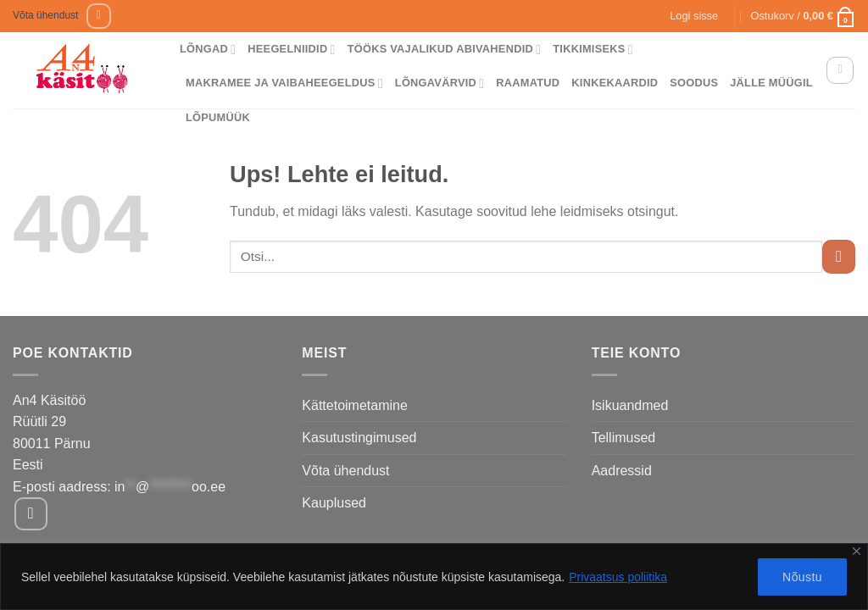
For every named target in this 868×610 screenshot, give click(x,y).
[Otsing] (840, 70)
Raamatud (528, 83)
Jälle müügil (771, 83)
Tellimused (624, 438)
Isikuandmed (630, 405)
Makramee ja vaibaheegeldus (284, 83)
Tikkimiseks (593, 50)
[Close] (857, 551)
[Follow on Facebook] (99, 16)
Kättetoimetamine (355, 405)
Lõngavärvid (440, 83)
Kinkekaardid (615, 83)
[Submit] (839, 256)
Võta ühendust (45, 15)
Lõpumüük (218, 117)
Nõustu (802, 577)
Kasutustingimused (359, 438)
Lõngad (208, 50)
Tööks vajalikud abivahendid (445, 50)
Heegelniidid (291, 50)
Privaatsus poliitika (618, 577)
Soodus (694, 83)
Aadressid (622, 471)
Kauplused (334, 503)
